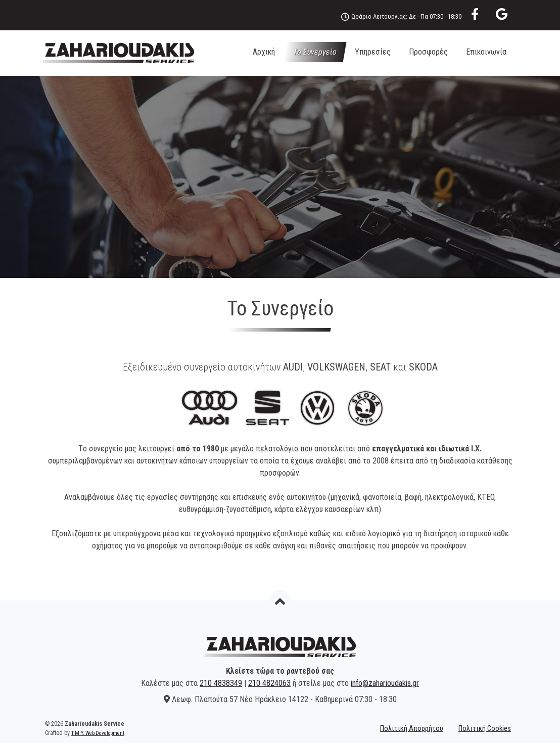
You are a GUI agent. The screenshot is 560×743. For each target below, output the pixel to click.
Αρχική (264, 52)
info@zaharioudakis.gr (385, 683)
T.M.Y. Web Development (98, 733)
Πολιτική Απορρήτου (412, 729)
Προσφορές (428, 52)
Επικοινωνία (486, 52)
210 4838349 (221, 683)
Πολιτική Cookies (485, 729)
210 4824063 (269, 683)
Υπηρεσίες (373, 52)
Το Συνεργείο (315, 52)
